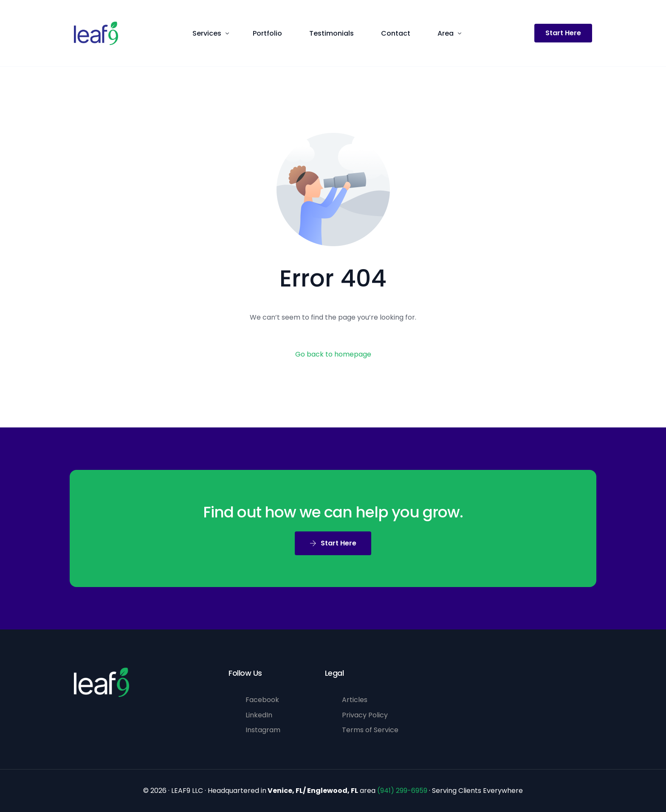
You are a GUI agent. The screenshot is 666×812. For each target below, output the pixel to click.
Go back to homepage (333, 354)
